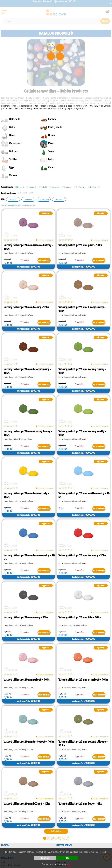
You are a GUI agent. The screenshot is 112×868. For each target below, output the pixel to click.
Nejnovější (20, 163)
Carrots (49, 119)
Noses (85, 127)
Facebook (4, 838)
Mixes (48, 135)
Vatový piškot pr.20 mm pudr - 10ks (80, 221)
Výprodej (59, 828)
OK (67, 858)
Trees (12, 143)
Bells (84, 143)
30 (26, 169)
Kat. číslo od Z (95, 163)
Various (85, 151)
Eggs (12, 151)
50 (32, 169)
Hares (48, 127)
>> (67, 814)
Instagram (5, 844)
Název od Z (67, 163)
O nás (3, 825)
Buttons (86, 135)
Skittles (49, 143)
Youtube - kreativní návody (10, 841)
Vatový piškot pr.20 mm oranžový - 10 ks (83, 655)
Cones (49, 151)
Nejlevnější (32, 163)
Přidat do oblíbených (45, 216)
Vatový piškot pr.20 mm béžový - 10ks (27, 780)
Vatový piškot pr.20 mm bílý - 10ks (80, 593)
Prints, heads (16, 127)
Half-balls (15, 119)
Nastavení (45, 858)
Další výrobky (56, 807)
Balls (84, 119)
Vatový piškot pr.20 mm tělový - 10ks (26, 283)
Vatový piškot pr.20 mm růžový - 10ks (27, 655)
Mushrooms (15, 135)
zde (69, 864)
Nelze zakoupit (44, 236)
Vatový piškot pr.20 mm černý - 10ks (26, 593)
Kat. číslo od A (81, 163)
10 (20, 169)
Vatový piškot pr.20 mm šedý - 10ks (80, 780)
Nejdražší (44, 163)
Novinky (59, 825)
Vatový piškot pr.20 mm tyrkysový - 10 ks (29, 718)
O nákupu (4, 828)
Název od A (55, 163)
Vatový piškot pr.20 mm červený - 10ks (82, 531)
